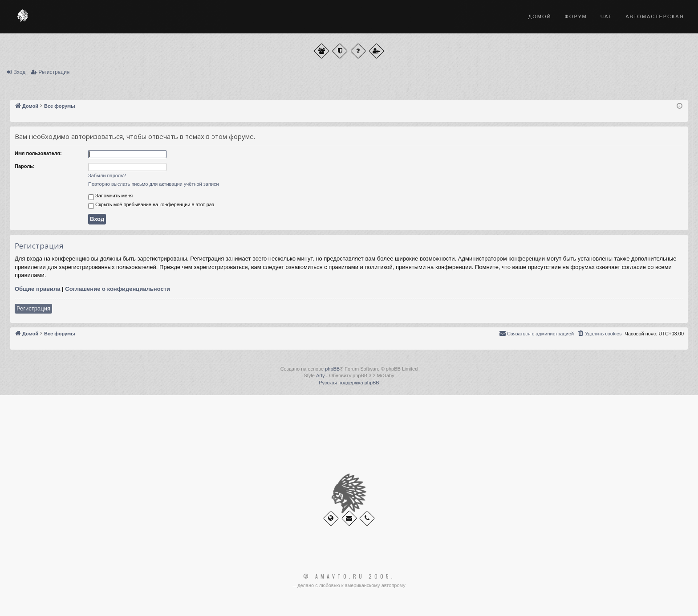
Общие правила (37, 289)
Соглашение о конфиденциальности (118, 289)
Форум (576, 16)
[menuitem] (599, 334)
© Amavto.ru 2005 (347, 576)
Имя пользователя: (38, 153)
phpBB (332, 369)
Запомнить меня (110, 196)
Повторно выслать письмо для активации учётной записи (154, 184)
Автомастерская (655, 16)
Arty (321, 375)
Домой (540, 16)
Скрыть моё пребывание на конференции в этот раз (151, 205)
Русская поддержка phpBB (349, 383)
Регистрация (54, 72)
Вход (19, 72)
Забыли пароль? (107, 175)
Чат (607, 16)
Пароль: (25, 166)
